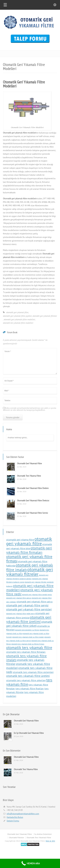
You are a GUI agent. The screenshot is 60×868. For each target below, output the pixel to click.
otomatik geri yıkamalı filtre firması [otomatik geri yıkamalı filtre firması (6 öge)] (29, 559)
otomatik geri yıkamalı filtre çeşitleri (17, 316)
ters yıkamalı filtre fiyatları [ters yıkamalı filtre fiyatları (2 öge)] (30, 688)
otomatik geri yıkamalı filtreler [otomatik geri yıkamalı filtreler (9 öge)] (30, 572)
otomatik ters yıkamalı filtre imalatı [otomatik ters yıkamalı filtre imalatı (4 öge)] (26, 658)
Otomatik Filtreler (17, 837)
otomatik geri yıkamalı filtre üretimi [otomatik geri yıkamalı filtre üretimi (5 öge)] (29, 619)
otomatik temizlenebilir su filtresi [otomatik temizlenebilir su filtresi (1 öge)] (27, 630)
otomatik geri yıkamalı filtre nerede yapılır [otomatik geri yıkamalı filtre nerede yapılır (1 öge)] (37, 595)
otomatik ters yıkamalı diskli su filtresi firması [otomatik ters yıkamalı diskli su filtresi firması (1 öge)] (28, 644)
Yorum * (30, 361)
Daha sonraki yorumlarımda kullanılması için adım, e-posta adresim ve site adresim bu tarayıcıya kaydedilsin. (30, 409)
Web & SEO (50, 841)
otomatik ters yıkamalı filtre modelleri (18, 323)
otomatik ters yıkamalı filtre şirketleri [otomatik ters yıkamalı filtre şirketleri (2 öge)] (26, 680)
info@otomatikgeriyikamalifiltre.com (23, 814)
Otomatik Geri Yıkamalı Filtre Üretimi (33, 488)
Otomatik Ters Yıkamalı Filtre (39, 837)
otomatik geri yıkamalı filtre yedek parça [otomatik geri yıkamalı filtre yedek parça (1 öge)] (20, 614)
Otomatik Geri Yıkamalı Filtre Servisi (32, 513)
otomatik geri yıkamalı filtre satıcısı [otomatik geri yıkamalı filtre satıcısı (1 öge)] (19, 598)
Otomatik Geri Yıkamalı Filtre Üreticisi (33, 501)
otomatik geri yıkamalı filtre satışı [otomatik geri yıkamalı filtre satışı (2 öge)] (35, 602)
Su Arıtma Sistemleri (43, 834)
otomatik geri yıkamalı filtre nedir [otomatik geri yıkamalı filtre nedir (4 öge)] (30, 592)
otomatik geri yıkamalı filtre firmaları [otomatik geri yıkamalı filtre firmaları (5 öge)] (29, 550)
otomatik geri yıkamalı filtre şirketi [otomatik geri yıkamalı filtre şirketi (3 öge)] (29, 624)
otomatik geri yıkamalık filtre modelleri (19, 320)
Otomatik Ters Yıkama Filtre (29, 476)
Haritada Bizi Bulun (15, 817)
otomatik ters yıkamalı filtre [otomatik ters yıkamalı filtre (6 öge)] (29, 647)
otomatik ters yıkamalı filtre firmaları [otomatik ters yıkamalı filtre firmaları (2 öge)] (26, 652)
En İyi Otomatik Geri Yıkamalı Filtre (29, 733)
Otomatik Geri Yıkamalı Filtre (29, 464)
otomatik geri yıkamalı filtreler (45, 316)
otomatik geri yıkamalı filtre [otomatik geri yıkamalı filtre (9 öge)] (29, 541)
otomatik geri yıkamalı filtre (17, 312)
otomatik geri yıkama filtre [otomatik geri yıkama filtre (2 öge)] (20, 540)
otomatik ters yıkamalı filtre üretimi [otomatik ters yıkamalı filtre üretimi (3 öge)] (28, 676)
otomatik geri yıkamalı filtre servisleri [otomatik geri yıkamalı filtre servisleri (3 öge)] (29, 609)
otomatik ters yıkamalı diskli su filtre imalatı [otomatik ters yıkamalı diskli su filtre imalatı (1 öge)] (28, 637)
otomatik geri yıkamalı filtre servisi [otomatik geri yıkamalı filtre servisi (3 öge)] (27, 605)
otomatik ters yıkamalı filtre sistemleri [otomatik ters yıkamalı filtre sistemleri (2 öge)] (33, 672)
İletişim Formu (13, 821)
